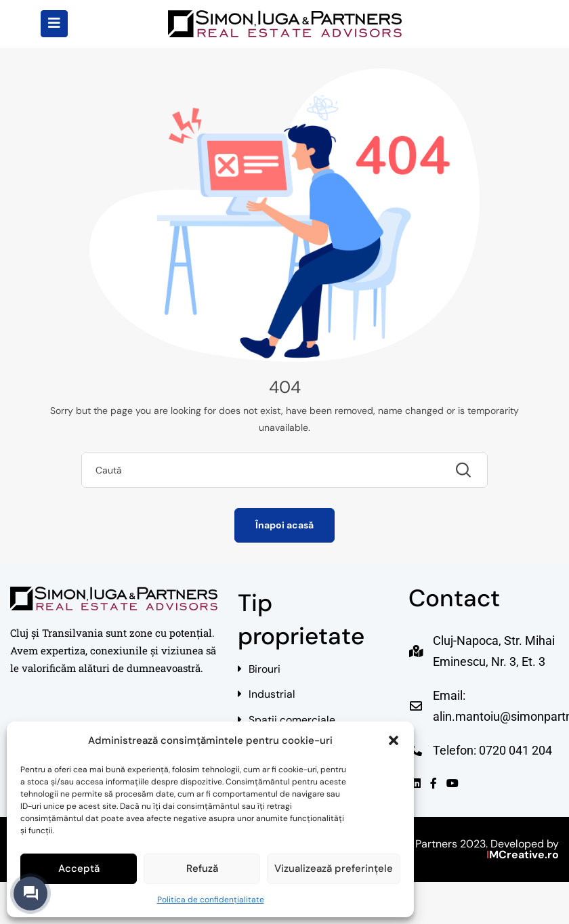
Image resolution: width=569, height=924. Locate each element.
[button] (394, 740)
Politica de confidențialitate (211, 900)
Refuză (202, 868)
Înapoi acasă (284, 525)
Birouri (265, 670)
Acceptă (79, 868)
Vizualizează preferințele (334, 868)
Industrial (272, 696)
